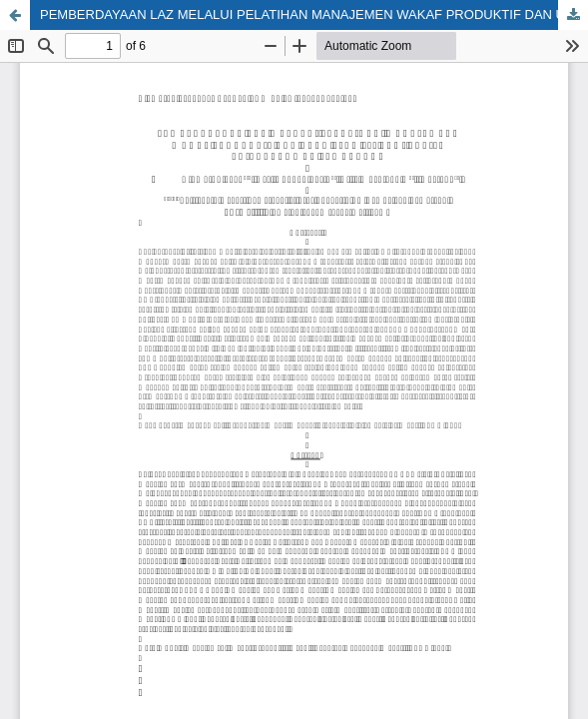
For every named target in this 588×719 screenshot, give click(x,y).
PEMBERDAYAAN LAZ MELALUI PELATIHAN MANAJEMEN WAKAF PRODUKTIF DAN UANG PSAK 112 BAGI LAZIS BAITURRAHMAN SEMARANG (314, 14)
